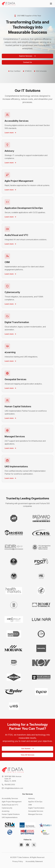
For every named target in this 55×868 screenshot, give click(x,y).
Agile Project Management (12, 802)
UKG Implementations (10, 817)
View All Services (28, 755)
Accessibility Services (10, 798)
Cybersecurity (7, 808)
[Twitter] (34, 845)
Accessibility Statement (34, 861)
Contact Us (27, 62)
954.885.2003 (10, 785)
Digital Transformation (36, 808)
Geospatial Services (36, 811)
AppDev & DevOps (35, 802)
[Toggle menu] (51, 4)
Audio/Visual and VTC (10, 805)
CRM (30, 805)
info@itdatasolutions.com (14, 788)
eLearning (6, 811)
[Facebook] (28, 845)
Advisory (32, 798)
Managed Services (35, 814)
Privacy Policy (18, 861)
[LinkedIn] (21, 845)
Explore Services (27, 56)
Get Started (28, 749)
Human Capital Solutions (11, 814)
